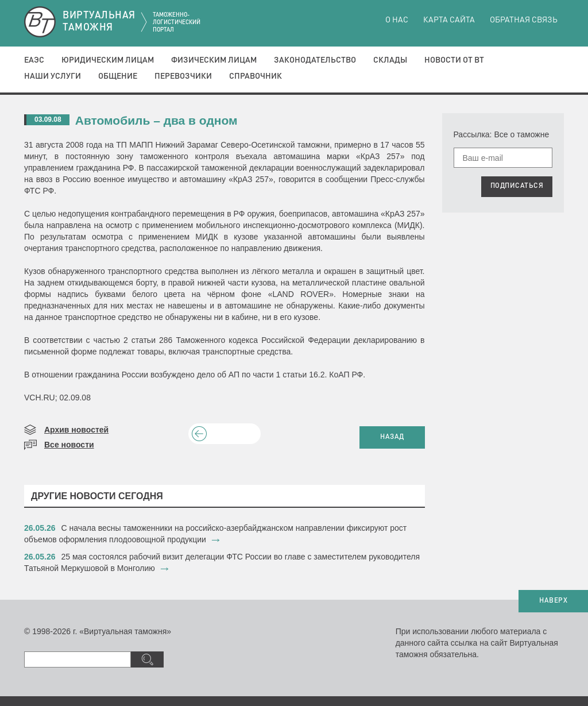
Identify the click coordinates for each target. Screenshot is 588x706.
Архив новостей (76, 430)
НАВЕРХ (553, 601)
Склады (390, 60)
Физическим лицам (214, 60)
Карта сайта (449, 20)
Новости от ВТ (454, 60)
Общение (118, 76)
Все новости (69, 445)
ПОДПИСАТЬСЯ (517, 186)
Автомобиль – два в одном (156, 120)
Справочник (256, 76)
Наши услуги (53, 76)
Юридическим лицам (108, 60)
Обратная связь (524, 20)
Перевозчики (183, 76)
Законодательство (315, 60)
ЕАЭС (34, 60)
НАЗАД (392, 437)
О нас (397, 20)
